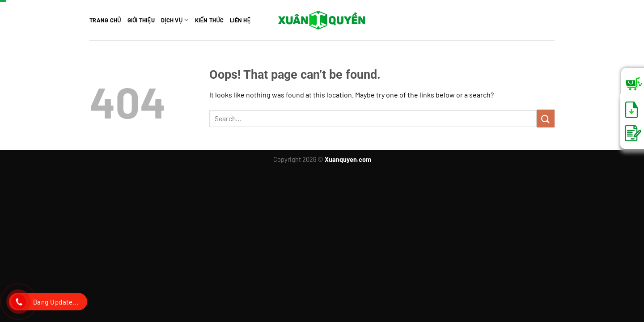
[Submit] (546, 118)
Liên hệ (240, 20)
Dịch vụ (175, 20)
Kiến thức (209, 20)
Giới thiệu (141, 20)
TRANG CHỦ (105, 20)
